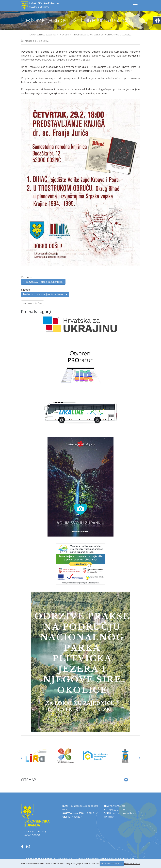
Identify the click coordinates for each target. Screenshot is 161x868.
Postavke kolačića (132, 864)
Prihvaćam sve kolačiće (112, 864)
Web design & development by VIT (112, 859)
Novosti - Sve (32, 303)
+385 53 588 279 (117, 806)
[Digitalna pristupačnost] (157, 20)
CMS (133, 859)
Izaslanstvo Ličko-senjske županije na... (45, 294)
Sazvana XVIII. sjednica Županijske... (43, 282)
